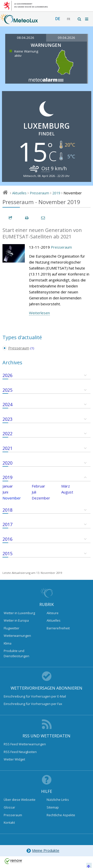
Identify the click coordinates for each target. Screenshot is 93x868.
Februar (38, 486)
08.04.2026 (26, 38)
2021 (7, 448)
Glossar (9, 807)
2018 (7, 510)
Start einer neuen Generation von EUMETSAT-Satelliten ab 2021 (42, 233)
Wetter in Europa (16, 620)
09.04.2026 (66, 38)
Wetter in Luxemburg (19, 613)
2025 (7, 390)
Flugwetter (12, 628)
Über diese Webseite (20, 800)
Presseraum (39, 193)
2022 (7, 434)
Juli (34, 492)
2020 (7, 463)
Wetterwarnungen (17, 636)
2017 (7, 524)
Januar (8, 486)
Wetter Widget (14, 759)
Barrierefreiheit (58, 628)
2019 (56, 193)
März (66, 486)
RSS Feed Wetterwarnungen (25, 744)
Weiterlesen (39, 313)
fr (69, 19)
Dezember (41, 498)
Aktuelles (19, 193)
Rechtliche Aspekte (61, 815)
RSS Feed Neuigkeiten (20, 752)
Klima (8, 643)
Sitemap (53, 807)
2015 (7, 553)
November (12, 498)
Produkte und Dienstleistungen (16, 653)
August (67, 492)
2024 (7, 404)
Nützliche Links (58, 800)
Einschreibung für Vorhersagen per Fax (33, 704)
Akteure (53, 613)
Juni (5, 492)
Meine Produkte (43, 851)
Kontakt (9, 822)
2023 (7, 419)
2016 (7, 539)
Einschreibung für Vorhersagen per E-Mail (35, 696)
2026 (7, 375)
